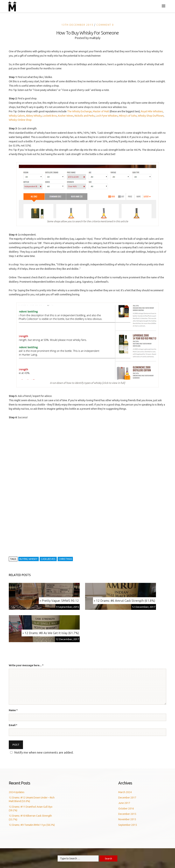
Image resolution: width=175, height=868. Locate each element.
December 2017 (127, 798)
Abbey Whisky (34, 116)
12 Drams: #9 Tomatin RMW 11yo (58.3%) (32, 825)
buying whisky (28, 559)
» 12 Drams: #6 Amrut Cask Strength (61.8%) (124, 601)
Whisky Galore (17, 116)
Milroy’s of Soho (128, 116)
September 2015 (128, 825)
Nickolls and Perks (85, 116)
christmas (65, 559)
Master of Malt (101, 111)
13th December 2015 (77, 25)
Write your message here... (26, 665)
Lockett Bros (50, 116)
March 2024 (125, 792)
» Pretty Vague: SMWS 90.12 (59, 601)
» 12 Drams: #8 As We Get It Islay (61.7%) (51, 633)
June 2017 (124, 803)
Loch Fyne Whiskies (107, 116)
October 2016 (126, 809)
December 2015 (127, 814)
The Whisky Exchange (79, 111)
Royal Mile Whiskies (152, 111)
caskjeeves (48, 559)
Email (12, 725)
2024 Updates (17, 792)
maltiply (95, 38)
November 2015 (127, 819)
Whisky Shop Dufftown (151, 116)
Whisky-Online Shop (20, 120)
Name (12, 710)
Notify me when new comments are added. (44, 752)
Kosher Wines (66, 116)
